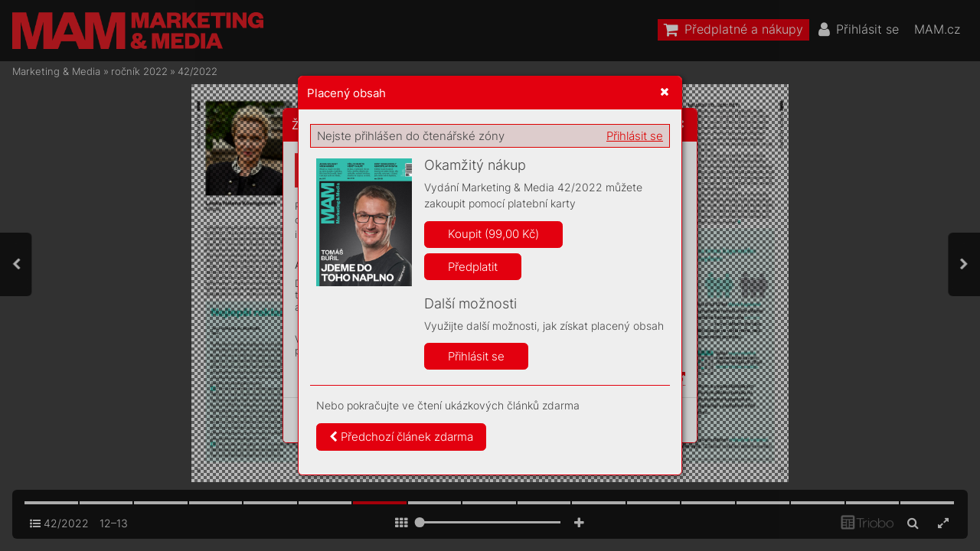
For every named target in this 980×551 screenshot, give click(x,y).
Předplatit (473, 267)
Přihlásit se (635, 136)
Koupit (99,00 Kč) (493, 234)
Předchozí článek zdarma (401, 437)
